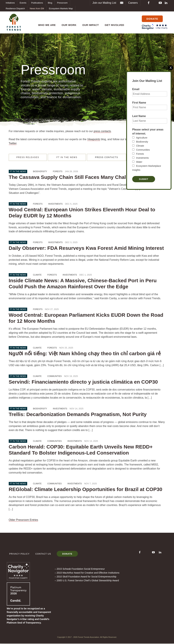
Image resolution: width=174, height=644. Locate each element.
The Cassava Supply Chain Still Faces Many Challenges (75, 177)
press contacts (102, 131)
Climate (140, 146)
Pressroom (62, 3)
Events (23, 3)
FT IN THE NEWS (67, 158)
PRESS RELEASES (28, 158)
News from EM (37, 8)
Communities (143, 150)
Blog (50, 3)
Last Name (139, 116)
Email (136, 89)
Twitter (13, 143)
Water (139, 162)
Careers (133, 3)
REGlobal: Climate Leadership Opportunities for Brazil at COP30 (85, 489)
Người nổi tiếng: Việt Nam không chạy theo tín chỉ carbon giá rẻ (85, 354)
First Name (139, 103)
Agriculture (142, 138)
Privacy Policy (19, 554)
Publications (37, 3)
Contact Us (43, 554)
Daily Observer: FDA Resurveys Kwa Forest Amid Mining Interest (86, 248)
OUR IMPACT (90, 23)
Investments (142, 158)
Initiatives (10, 3)
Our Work (68, 23)
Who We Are (46, 23)
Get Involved (114, 23)
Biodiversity (142, 142)
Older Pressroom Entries (23, 520)
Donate (68, 554)
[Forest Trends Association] (18, 605)
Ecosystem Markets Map (61, 8)
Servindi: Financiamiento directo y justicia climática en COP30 (83, 382)
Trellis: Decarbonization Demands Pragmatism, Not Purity (78, 414)
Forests (140, 154)
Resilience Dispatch (15, 8)
